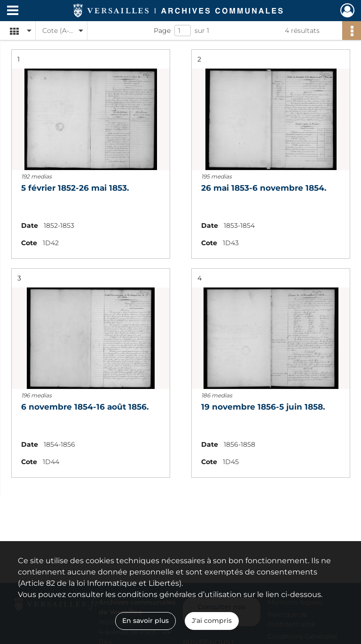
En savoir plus (145, 621)
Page (162, 31)
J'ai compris (212, 621)
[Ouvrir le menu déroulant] (13, 11)
